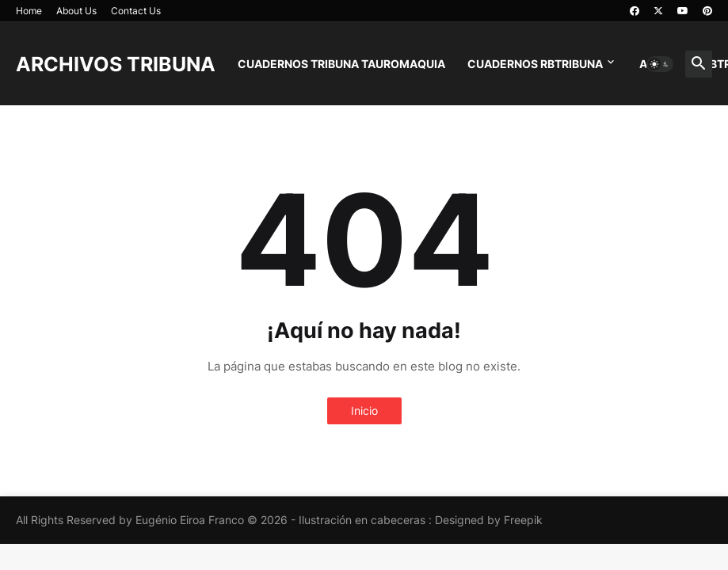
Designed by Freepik (489, 520)
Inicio (364, 410)
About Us (76, 11)
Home (29, 11)
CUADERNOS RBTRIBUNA (535, 64)
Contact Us (136, 11)
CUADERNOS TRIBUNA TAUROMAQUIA (341, 64)
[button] (660, 64)
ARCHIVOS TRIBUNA (116, 64)
